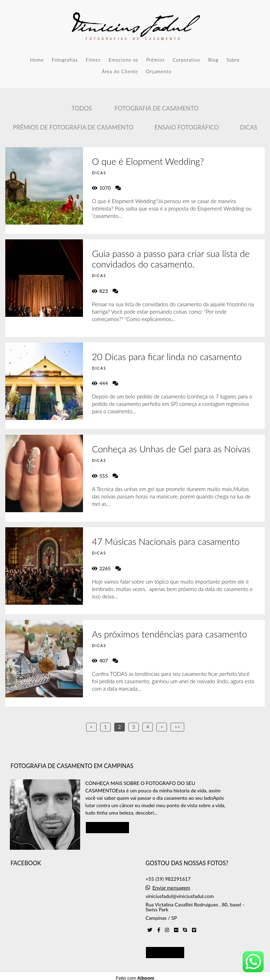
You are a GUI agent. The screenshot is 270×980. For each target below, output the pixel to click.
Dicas (248, 127)
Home (37, 60)
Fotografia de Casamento (157, 108)
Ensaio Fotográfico (187, 127)
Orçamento (159, 71)
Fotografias (65, 60)
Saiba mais (108, 823)
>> (177, 727)
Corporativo (187, 60)
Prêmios (155, 60)
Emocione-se (123, 60)
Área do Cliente (120, 71)
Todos (82, 108)
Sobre (233, 60)
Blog (213, 60)
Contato (165, 948)
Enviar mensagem (171, 884)
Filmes (93, 60)
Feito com (135, 974)
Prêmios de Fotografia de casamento (73, 127)
